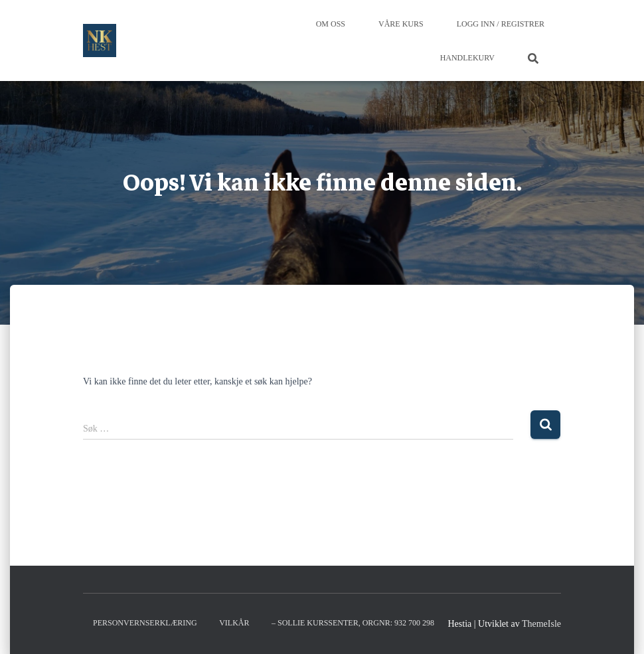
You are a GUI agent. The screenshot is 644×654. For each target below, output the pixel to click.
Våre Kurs (401, 24)
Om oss (331, 24)
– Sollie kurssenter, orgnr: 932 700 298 (353, 623)
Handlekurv (467, 58)
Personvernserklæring (145, 623)
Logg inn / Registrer (501, 24)
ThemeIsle (541, 624)
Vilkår (234, 623)
